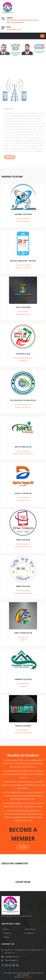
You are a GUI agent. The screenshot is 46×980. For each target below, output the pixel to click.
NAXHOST (28, 977)
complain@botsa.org (14, 29)
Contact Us (7, 933)
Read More (10, 157)
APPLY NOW (23, 847)
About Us (6, 929)
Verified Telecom (30, 929)
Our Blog (6, 937)
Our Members (29, 933)
